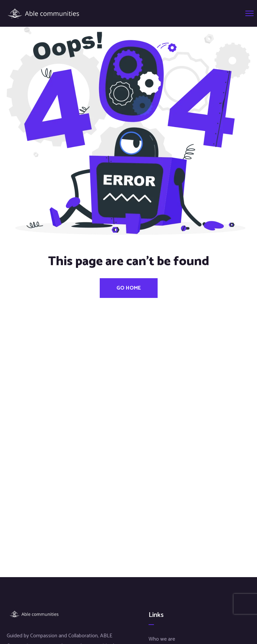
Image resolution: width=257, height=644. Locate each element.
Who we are (162, 639)
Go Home (129, 288)
